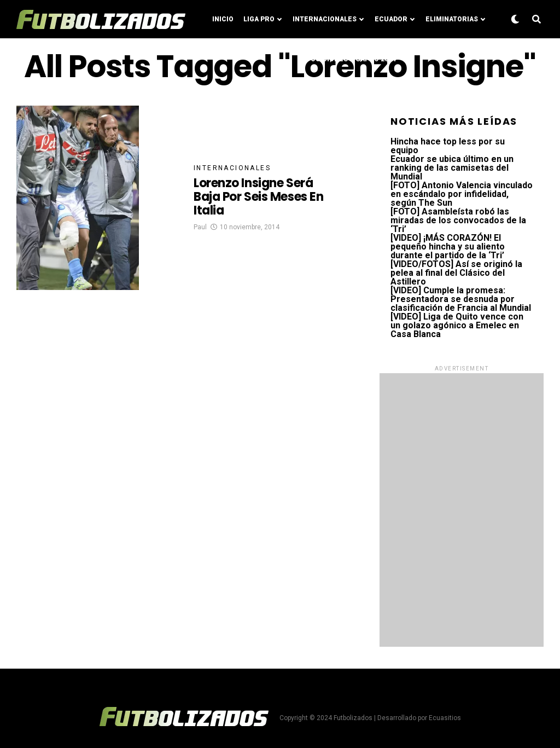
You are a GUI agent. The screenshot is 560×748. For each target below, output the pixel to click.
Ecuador (391, 19)
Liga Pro (259, 19)
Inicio (223, 19)
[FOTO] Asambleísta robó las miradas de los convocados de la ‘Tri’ (458, 220)
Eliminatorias (452, 19)
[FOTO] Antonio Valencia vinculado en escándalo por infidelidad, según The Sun (462, 194)
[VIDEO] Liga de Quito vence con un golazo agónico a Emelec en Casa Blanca (457, 325)
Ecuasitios (445, 718)
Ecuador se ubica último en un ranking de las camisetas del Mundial (452, 168)
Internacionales (325, 19)
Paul (200, 227)
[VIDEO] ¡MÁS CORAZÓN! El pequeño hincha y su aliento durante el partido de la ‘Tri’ (448, 247)
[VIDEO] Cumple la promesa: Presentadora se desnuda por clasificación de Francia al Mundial (461, 299)
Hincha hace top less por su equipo (448, 146)
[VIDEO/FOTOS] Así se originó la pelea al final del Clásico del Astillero (456, 273)
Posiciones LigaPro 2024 (351, 59)
